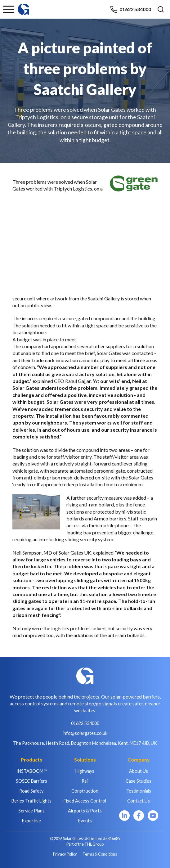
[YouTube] (153, 816)
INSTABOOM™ (31, 771)
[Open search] (161, 9)
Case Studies (139, 781)
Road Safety (31, 791)
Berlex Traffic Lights (31, 801)
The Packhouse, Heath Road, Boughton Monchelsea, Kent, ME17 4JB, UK (85, 743)
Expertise (31, 821)
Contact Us (139, 801)
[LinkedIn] (124, 816)
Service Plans (31, 811)
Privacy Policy (65, 854)
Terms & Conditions (100, 854)
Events (85, 821)
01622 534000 (131, 9)
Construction (85, 791)
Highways (85, 771)
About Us (139, 771)
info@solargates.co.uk (85, 733)
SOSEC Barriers (31, 781)
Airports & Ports (85, 811)
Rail (85, 781)
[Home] (24, 6)
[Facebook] (139, 816)
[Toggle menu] (9, 9)
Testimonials (139, 791)
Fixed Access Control (85, 801)
